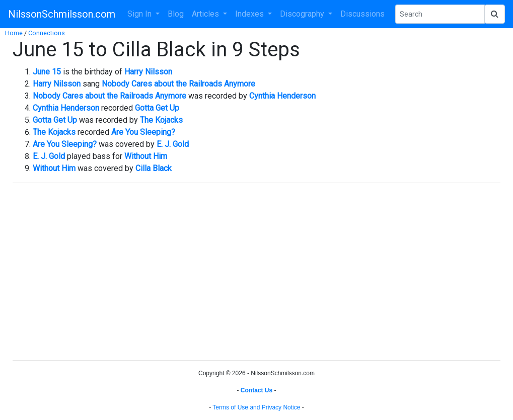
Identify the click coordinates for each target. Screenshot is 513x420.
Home (14, 33)
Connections (47, 33)
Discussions (362, 14)
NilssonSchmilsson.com (62, 14)
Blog (176, 14)
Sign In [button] (140, 14)
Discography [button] (303, 14)
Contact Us (256, 390)
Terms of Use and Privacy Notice (256, 407)
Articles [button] (206, 14)
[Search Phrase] (440, 14)
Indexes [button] (250, 14)
